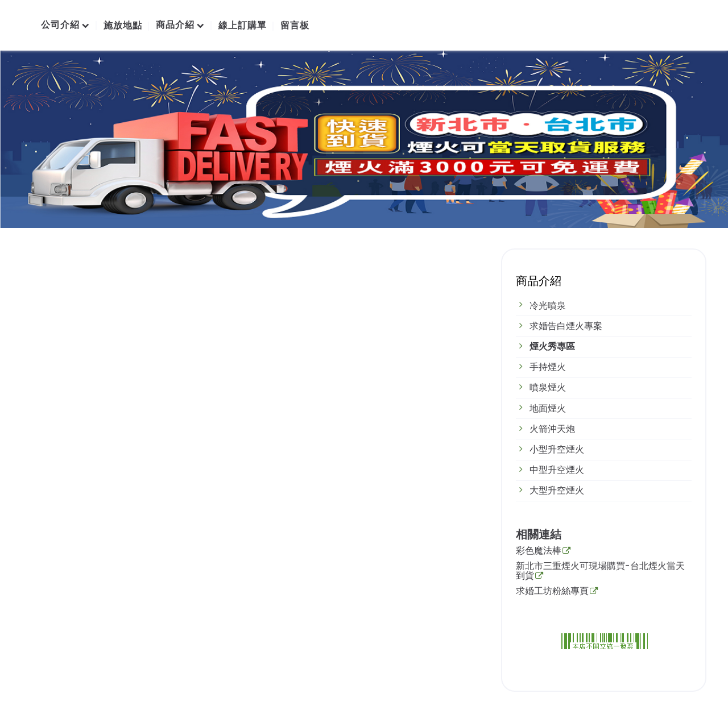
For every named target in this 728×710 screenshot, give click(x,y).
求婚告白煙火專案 (566, 326)
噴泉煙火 (548, 387)
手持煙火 (548, 367)
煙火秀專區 (552, 346)
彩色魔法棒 (539, 551)
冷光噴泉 (548, 306)
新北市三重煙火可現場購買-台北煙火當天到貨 (600, 572)
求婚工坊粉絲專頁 (552, 592)
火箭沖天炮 (552, 429)
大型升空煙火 (557, 490)
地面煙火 (548, 408)
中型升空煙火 (557, 470)
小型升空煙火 (557, 449)
